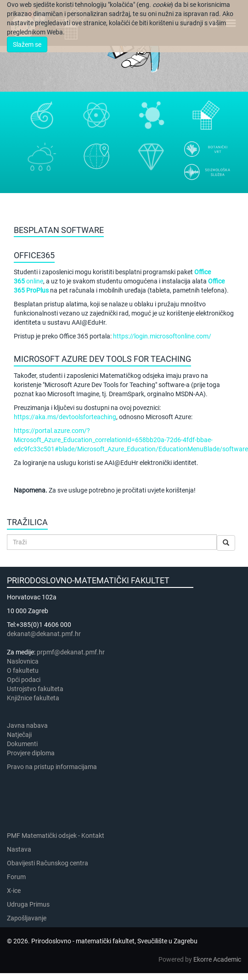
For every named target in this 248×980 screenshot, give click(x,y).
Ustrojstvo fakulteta (35, 689)
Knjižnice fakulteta (33, 698)
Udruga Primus (28, 904)
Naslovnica (23, 661)
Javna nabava (27, 725)
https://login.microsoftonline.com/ (162, 336)
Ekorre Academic (217, 959)
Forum (16, 877)
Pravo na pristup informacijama (53, 767)
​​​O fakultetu (23, 670)
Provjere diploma (31, 753)
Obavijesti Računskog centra (48, 863)
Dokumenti (22, 744)
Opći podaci (24, 680)
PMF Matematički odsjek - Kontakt (56, 836)
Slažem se (27, 44)
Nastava (19, 849)
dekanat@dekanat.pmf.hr (44, 634)
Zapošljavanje (27, 918)
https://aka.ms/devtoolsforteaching (65, 417)
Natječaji (19, 735)
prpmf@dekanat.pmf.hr (71, 652)
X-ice (14, 891)
